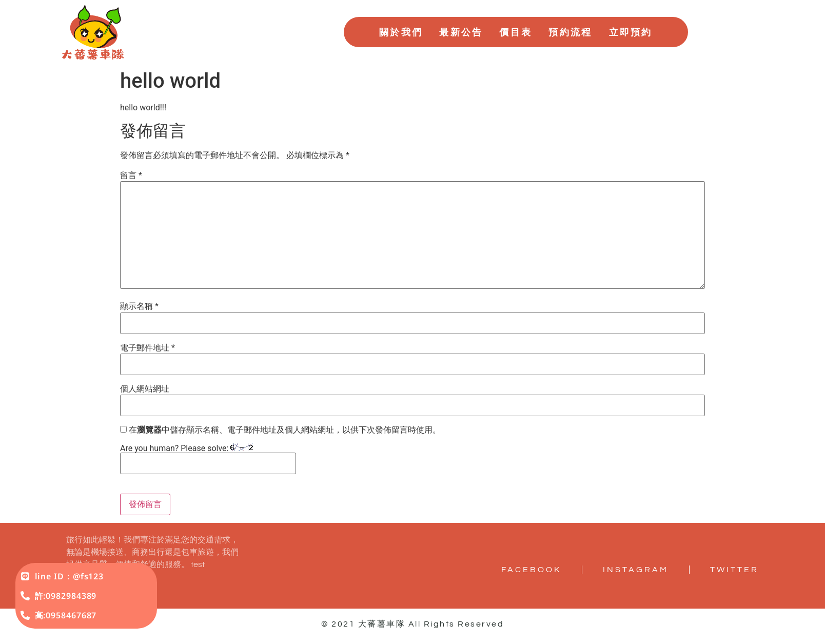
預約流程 (570, 32)
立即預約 (631, 32)
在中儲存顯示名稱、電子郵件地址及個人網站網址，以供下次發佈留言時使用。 (285, 430)
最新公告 (461, 32)
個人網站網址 (145, 389)
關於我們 (401, 32)
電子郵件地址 (148, 348)
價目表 (516, 32)
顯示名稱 (139, 306)
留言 (131, 175)
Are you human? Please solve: (208, 459)
